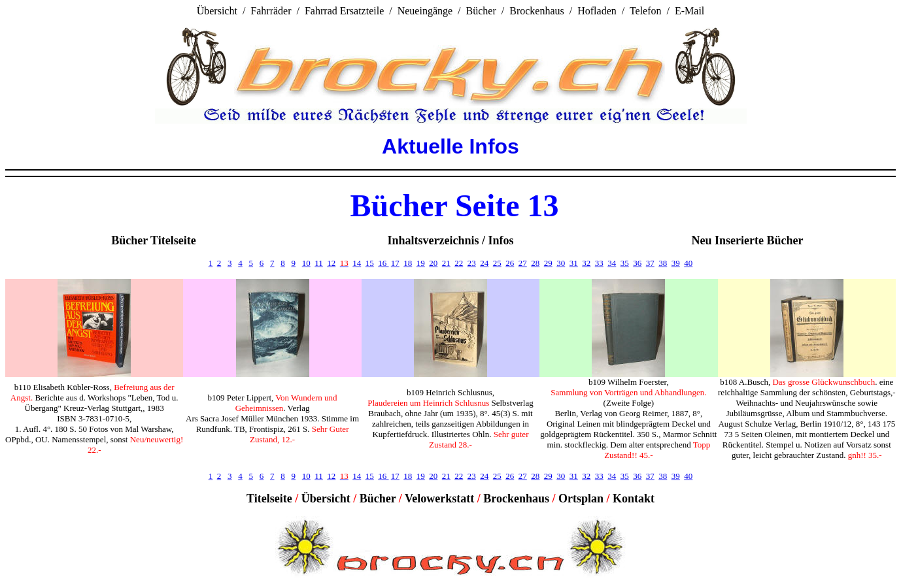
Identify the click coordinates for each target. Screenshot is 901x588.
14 (357, 263)
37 (650, 263)
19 (421, 263)
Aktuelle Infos (450, 146)
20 (433, 263)
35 (625, 263)
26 (510, 263)
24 (484, 263)
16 (383, 263)
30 (561, 263)
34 (612, 263)
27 (523, 263)
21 (446, 263)
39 (676, 263)
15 (370, 263)
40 (688, 263)
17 (395, 263)
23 (472, 263)
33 (599, 263)
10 (306, 263)
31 (574, 263)
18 (408, 263)
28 (535, 263)
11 (319, 263)
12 (331, 263)
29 (548, 263)
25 (497, 263)
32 (586, 263)
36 (637, 263)
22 (459, 263)
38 (663, 263)
